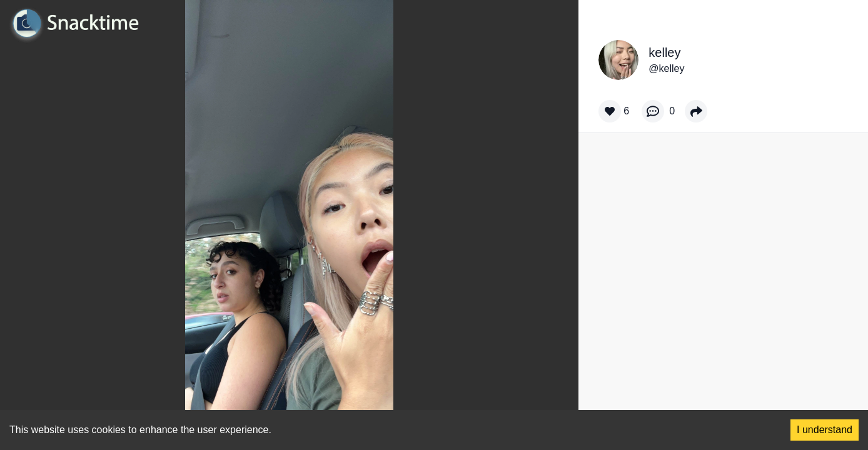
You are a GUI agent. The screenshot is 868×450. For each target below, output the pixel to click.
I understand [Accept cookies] (825, 430)
